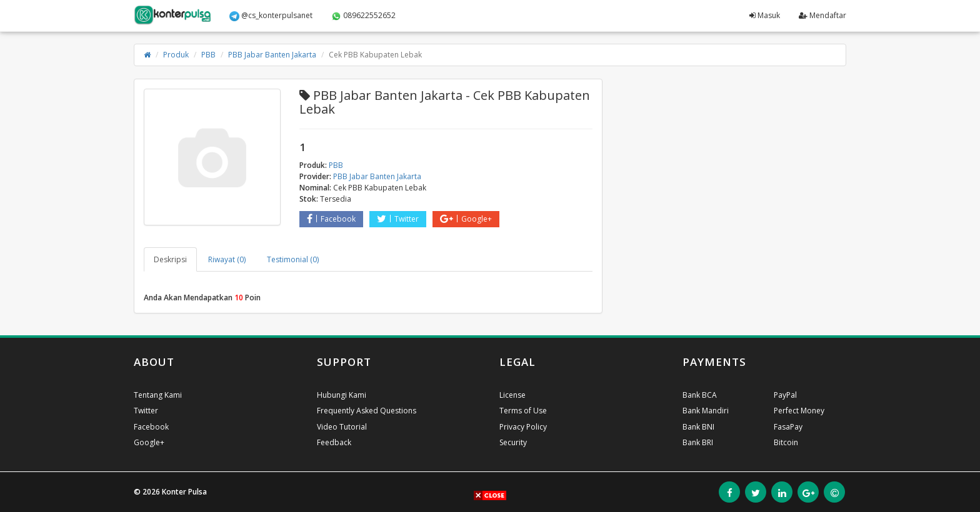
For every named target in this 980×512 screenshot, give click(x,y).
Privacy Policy (523, 427)
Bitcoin (786, 442)
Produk (176, 55)
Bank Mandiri (706, 411)
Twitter (398, 219)
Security (513, 442)
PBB (208, 55)
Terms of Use (523, 411)
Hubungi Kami (342, 395)
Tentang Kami (158, 395)
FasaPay (788, 427)
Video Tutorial (342, 427)
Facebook (331, 219)
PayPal (785, 395)
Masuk (765, 15)
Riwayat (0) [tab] (227, 259)
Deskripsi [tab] (170, 259)
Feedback (334, 442)
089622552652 (363, 16)
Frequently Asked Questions (367, 411)
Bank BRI (698, 442)
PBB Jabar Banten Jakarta (272, 55)
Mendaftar (822, 15)
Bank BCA (700, 395)
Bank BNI (698, 427)
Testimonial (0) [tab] (293, 259)
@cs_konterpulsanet (271, 16)
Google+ (466, 219)
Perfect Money (799, 411)
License (512, 395)
